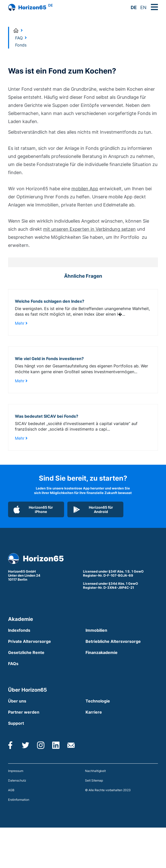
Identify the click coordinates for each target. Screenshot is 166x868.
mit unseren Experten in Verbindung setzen (89, 229)
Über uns (17, 701)
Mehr (21, 323)
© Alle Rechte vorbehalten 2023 (108, 790)
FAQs (13, 664)
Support (16, 723)
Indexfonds (19, 630)
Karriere (94, 712)
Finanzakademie (102, 652)
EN (143, 7)
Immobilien (96, 630)
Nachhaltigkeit (95, 771)
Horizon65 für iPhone (33, 509)
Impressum (16, 771)
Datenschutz (17, 780)
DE (134, 7)
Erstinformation (19, 800)
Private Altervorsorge (30, 641)
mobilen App (85, 189)
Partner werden (24, 712)
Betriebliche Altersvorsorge (113, 641)
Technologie (98, 701)
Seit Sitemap (94, 780)
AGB (11, 790)
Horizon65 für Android (93, 509)
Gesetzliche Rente (26, 652)
